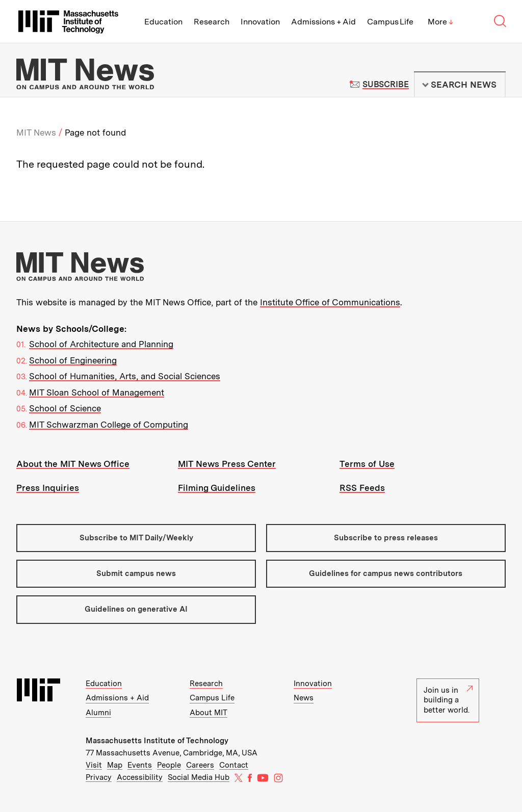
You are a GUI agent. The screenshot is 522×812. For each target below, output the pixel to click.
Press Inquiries (48, 488)
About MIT (208, 713)
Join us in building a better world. (448, 700)
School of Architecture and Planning (101, 344)
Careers (200, 765)
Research (212, 22)
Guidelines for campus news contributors (386, 573)
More (440, 22)
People (169, 765)
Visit (94, 765)
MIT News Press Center (227, 464)
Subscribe (386, 84)
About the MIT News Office (73, 464)
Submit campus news (136, 573)
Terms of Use (367, 464)
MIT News (36, 133)
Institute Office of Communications (330, 302)
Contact (234, 765)
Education (163, 22)
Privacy (99, 777)
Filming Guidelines (217, 488)
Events (140, 765)
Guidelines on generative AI (136, 609)
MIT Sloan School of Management (97, 392)
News (304, 698)
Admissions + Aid (323, 22)
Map (115, 765)
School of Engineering (73, 360)
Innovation (260, 22)
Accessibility (140, 777)
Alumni (98, 713)
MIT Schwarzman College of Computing (109, 425)
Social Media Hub (199, 777)
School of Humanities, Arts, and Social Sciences (125, 376)
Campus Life (390, 22)
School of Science (65, 408)
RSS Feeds (362, 488)
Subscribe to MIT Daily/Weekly (136, 538)
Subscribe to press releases (386, 538)
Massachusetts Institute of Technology (157, 741)
